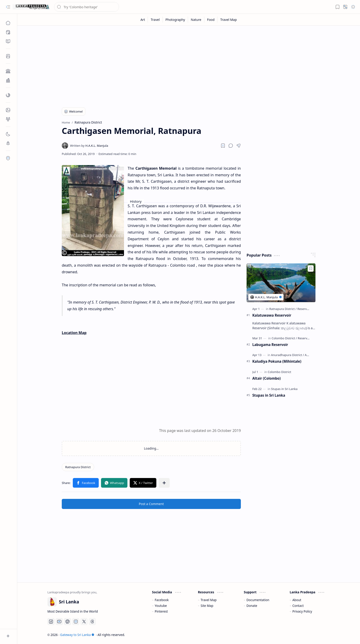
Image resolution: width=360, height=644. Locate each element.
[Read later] (223, 146)
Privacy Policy (302, 611)
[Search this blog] (87, 7)
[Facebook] (51, 622)
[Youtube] (59, 622)
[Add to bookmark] (311, 268)
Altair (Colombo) (266, 378)
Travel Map (209, 600)
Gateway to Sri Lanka (77, 635)
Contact (298, 606)
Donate (252, 606)
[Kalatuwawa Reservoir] (281, 283)
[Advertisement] (185, 65)
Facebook (162, 600)
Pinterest (161, 611)
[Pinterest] (67, 622)
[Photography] (175, 20)
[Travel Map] (228, 20)
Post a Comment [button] (151, 504)
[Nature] (196, 20)
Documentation (258, 600)
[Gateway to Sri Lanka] (31, 7)
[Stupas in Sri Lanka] (284, 389)
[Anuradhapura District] (287, 355)
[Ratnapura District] (78, 467)
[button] (8, 7)
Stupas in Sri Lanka (269, 395)
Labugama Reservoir (270, 345)
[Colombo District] (284, 338)
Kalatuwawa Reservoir (272, 315)
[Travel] (155, 20)
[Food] (211, 20)
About (297, 600)
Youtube (161, 606)
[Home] (8, 23)
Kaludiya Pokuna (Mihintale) (277, 361)
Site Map (207, 606)
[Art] (143, 20)
